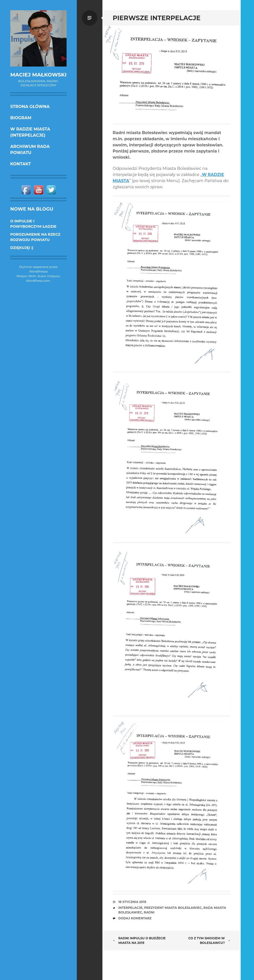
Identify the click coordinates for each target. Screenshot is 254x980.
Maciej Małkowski (38, 75)
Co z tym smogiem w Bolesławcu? (209, 940)
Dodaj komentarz (135, 918)
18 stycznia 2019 (132, 902)
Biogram (21, 118)
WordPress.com (38, 281)
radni (149, 912)
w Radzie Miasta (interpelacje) (30, 132)
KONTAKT (21, 164)
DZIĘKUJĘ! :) (22, 248)
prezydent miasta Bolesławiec (173, 908)
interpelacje (130, 908)
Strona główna (30, 107)
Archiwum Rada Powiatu (30, 150)
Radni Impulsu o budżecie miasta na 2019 (139, 940)
